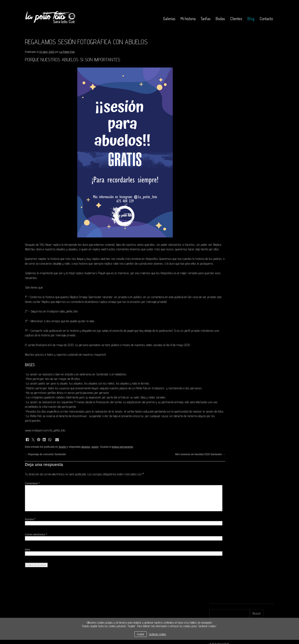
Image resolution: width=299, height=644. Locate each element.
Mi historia (188, 18)
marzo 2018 (216, 185)
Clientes (236, 18)
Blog (251, 18)
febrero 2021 (217, 118)
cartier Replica (65, 311)
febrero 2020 (217, 135)
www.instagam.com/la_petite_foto (45, 449)
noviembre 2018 (219, 163)
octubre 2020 (217, 123)
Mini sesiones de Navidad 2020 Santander (174, 473)
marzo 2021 (216, 112)
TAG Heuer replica (50, 245)
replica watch (126, 249)
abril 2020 (216, 129)
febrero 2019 (217, 157)
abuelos (86, 465)
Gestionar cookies (158, 634)
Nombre (30, 538)
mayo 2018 (216, 174)
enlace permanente (122, 465)
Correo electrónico (36, 553)
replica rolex (141, 268)
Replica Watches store (55, 249)
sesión (95, 465)
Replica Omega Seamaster (86, 306)
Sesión (63, 465)
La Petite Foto (67, 52)
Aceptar (141, 634)
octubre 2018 (217, 168)
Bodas (220, 18)
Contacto (266, 18)
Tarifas (206, 18)
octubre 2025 (217, 106)
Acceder (214, 223)
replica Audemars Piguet (90, 282)
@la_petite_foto (69, 321)
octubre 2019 (217, 146)
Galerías (169, 18)
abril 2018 (215, 179)
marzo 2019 (216, 151)
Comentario (32, 502)
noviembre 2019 (219, 140)
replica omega (131, 311)
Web (27, 568)
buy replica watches (98, 264)
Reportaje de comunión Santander (45, 473)
